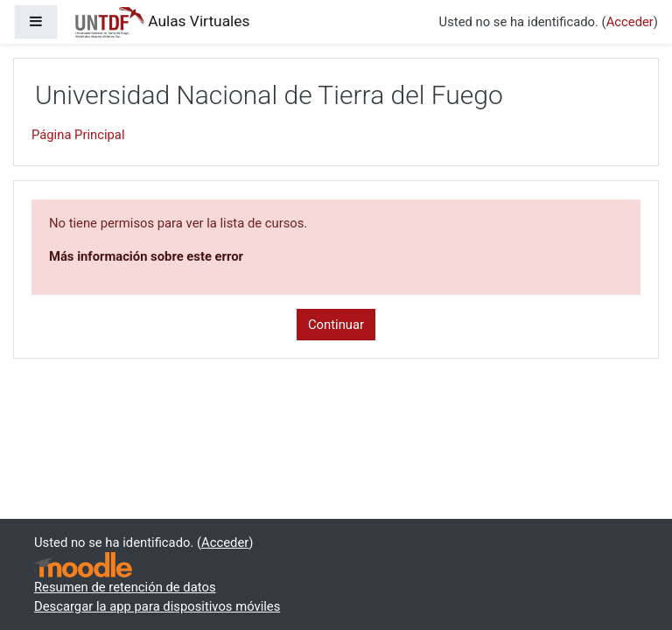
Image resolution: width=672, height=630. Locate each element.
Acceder (630, 22)
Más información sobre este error (146, 256)
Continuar (336, 325)
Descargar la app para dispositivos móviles (157, 606)
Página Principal (78, 135)
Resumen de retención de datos (125, 587)
